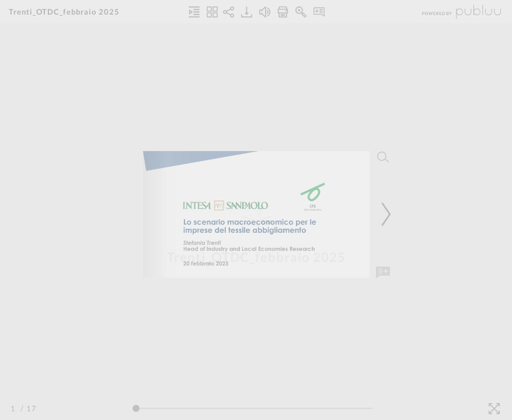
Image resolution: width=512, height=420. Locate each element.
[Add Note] (383, 272)
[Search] (383, 157)
